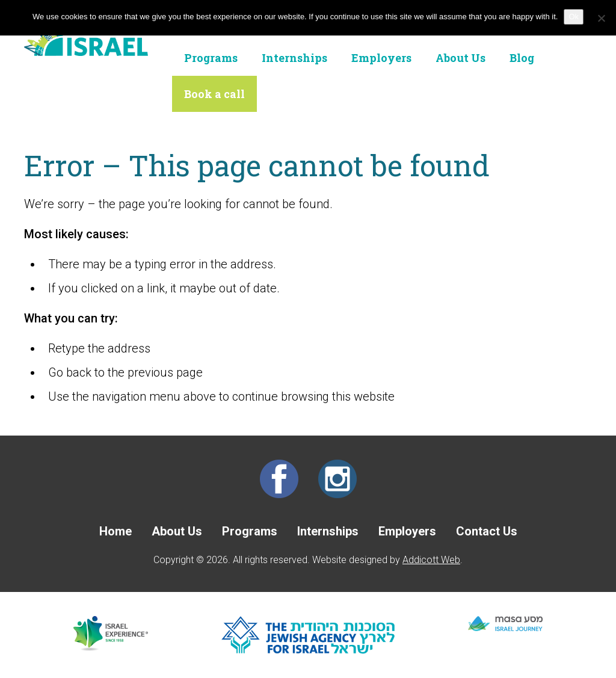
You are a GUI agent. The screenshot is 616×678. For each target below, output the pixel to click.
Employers (381, 58)
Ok (574, 17)
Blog (522, 58)
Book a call (214, 94)
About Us (460, 58)
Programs (211, 58)
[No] (601, 18)
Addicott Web (431, 560)
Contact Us (487, 531)
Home (115, 531)
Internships (294, 58)
